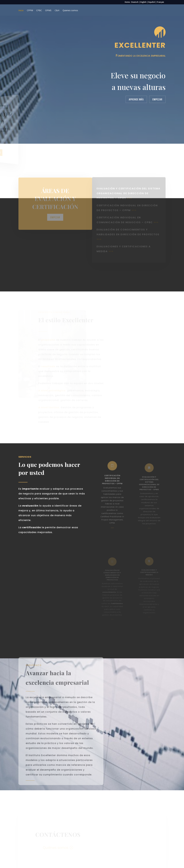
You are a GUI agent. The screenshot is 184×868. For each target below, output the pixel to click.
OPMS (48, 11)
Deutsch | (136, 2)
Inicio (21, 11)
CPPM (30, 11)
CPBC (39, 11)
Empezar (157, 99)
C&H (57, 11)
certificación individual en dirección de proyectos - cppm (112, 482)
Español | (153, 2)
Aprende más (136, 99)
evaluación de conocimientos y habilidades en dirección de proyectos (128, 231)
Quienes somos (70, 11)
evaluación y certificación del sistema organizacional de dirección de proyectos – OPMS (128, 190)
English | (144, 2)
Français (160, 2)
